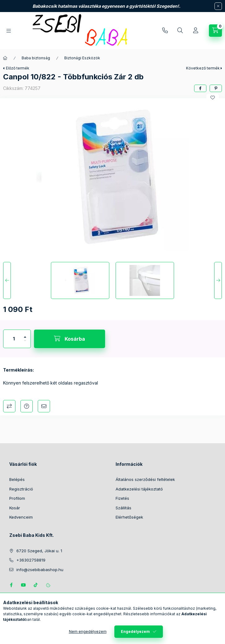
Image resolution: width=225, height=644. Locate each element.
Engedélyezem (135, 631)
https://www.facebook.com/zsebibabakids (11, 585)
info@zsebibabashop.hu (40, 570)
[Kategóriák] (9, 31)
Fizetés (122, 498)
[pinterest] (216, 88)
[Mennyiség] (14, 339)
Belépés (17, 479)
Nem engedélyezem (88, 631)
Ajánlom (44, 406)
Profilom (17, 498)
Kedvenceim (21, 517)
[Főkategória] (5, 58)
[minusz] (25, 343)
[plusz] (25, 334)
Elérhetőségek (129, 517)
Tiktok (36, 585)
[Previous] (7, 280)
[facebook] (200, 88)
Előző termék (18, 68)
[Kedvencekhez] (213, 98)
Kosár (15, 508)
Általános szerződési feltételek (145, 479)
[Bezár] (218, 6)
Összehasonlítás (9, 406)
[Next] (218, 280)
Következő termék (203, 68)
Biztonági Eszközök (82, 58)
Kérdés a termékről (27, 406)
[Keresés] (180, 31)
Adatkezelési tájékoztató (139, 489)
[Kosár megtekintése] (215, 31)
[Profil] (196, 31)
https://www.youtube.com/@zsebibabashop (23, 585)
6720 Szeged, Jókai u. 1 (39, 551)
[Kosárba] (70, 339)
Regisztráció (21, 489)
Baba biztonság (36, 58)
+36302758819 (165, 31)
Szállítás (123, 508)
